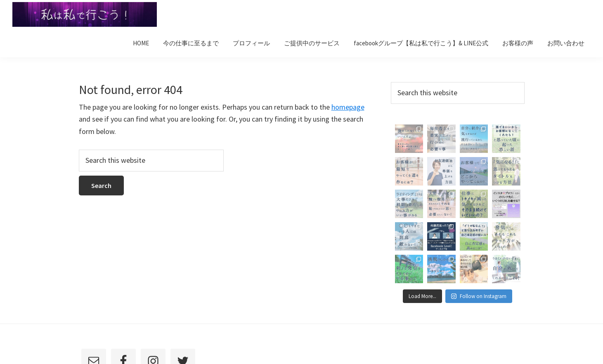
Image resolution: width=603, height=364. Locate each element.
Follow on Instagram (479, 296)
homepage (348, 107)
